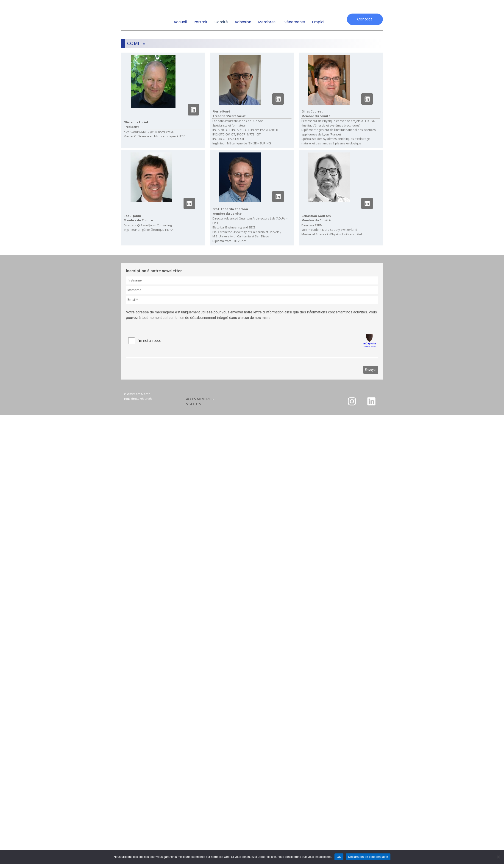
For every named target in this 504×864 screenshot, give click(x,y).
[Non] (498, 857)
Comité (221, 22)
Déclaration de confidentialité (368, 857)
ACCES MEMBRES (199, 399)
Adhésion (243, 22)
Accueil (180, 22)
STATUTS (194, 404)
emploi (318, 22)
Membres (267, 22)
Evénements (294, 22)
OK (339, 857)
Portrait (201, 22)
